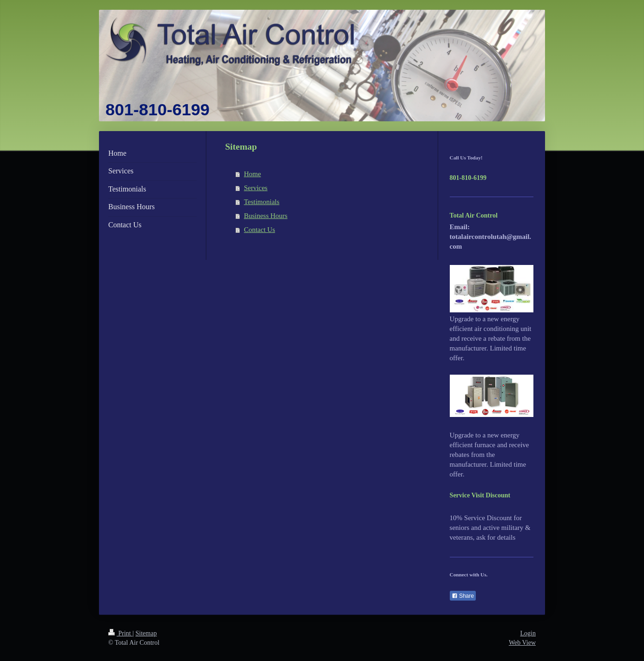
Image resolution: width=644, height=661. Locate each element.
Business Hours (266, 216)
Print (120, 633)
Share (463, 596)
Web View (522, 643)
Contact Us (260, 230)
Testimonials (262, 202)
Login (528, 633)
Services (256, 188)
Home (253, 174)
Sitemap (146, 633)
